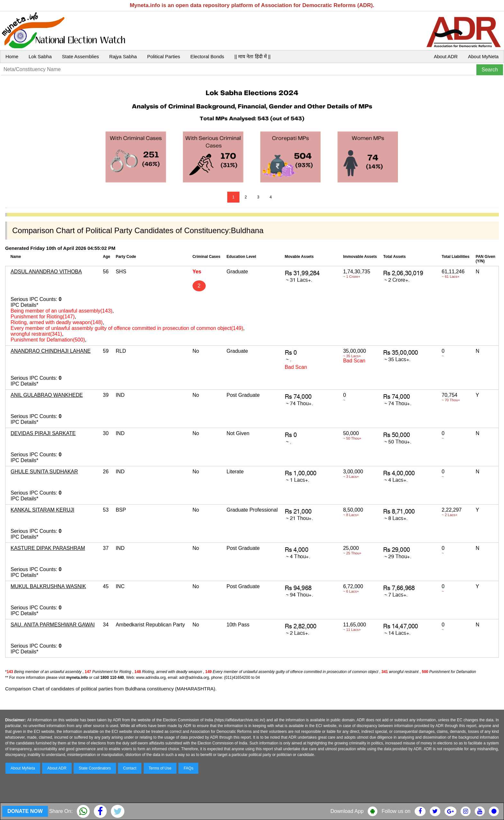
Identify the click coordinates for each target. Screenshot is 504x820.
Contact (130, 768)
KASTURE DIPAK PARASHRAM (48, 548)
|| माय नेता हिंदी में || (252, 56)
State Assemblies (81, 56)
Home (12, 56)
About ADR (446, 56)
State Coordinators (95, 768)
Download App (347, 811)
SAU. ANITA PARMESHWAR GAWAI (53, 625)
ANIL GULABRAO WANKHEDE (47, 395)
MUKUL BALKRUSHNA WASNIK (48, 586)
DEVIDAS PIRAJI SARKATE (43, 433)
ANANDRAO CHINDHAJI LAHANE (51, 351)
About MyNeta (483, 56)
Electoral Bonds (207, 56)
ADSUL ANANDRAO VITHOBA (46, 272)
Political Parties (164, 56)
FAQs (188, 768)
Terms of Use (160, 768)
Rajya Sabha (123, 56)
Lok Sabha (40, 56)
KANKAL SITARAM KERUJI (42, 510)
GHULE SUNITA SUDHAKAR (44, 472)
